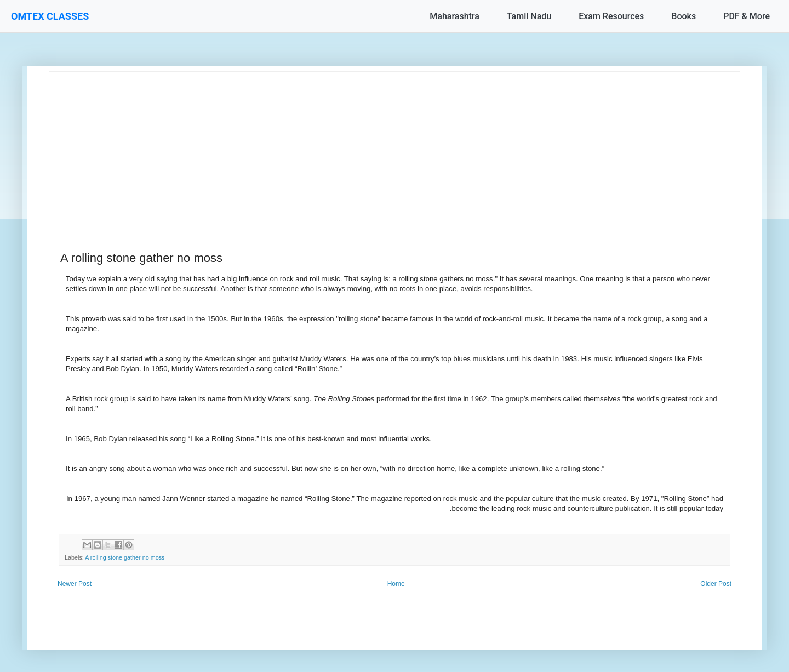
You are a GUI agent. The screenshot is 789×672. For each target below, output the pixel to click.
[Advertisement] (378, 149)
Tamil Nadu (529, 16)
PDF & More (747, 16)
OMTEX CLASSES (50, 16)
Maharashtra (454, 16)
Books (684, 16)
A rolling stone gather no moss (125, 557)
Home (396, 584)
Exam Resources (611, 16)
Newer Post (75, 584)
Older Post (716, 584)
